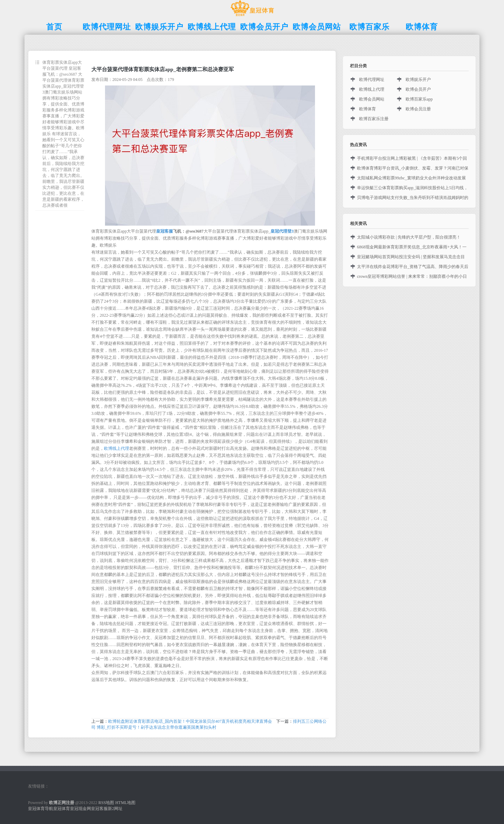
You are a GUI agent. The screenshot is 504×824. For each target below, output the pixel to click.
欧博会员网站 (372, 99)
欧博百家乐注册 (374, 119)
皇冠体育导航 (41, 809)
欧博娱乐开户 (418, 80)
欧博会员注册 (418, 109)
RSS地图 (106, 803)
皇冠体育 (62, 809)
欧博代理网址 (372, 80)
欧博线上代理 (117, 448)
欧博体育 (367, 109)
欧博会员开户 (418, 89)
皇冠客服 (99, 809)
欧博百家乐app (419, 99)
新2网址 (115, 809)
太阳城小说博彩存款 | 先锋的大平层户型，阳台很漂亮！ (409, 237)
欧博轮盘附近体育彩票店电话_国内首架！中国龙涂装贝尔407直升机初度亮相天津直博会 (190, 721)
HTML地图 (125, 803)
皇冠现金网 (80, 809)
